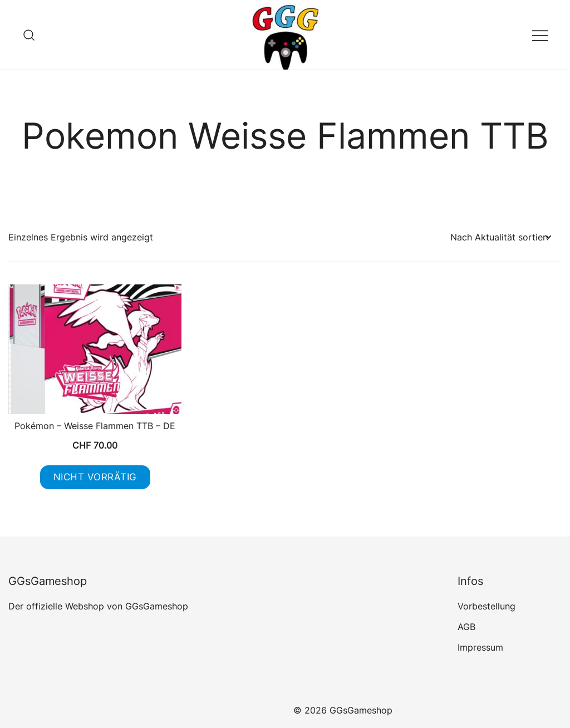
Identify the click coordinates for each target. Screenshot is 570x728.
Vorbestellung (487, 606)
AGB (466, 627)
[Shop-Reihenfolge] (500, 237)
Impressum (480, 647)
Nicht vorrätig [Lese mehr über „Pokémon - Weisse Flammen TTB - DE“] (95, 477)
